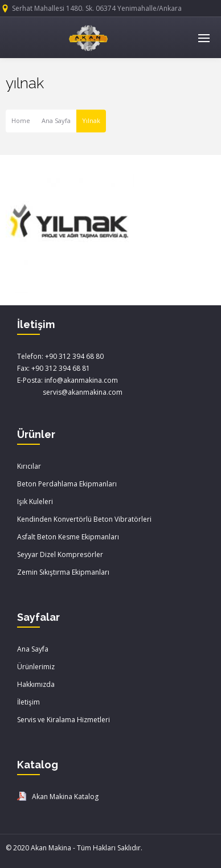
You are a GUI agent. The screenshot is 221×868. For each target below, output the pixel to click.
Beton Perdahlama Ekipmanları (67, 484)
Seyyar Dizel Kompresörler (60, 554)
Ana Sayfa (56, 121)
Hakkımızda (36, 684)
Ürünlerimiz (36, 667)
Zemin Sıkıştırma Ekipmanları (63, 572)
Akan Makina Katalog (65, 797)
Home (21, 121)
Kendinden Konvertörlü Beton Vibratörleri (84, 519)
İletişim (28, 702)
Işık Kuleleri (35, 501)
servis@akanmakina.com (70, 392)
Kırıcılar (29, 466)
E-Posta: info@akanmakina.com (67, 380)
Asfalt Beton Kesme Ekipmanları (68, 537)
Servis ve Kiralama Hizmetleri (64, 720)
